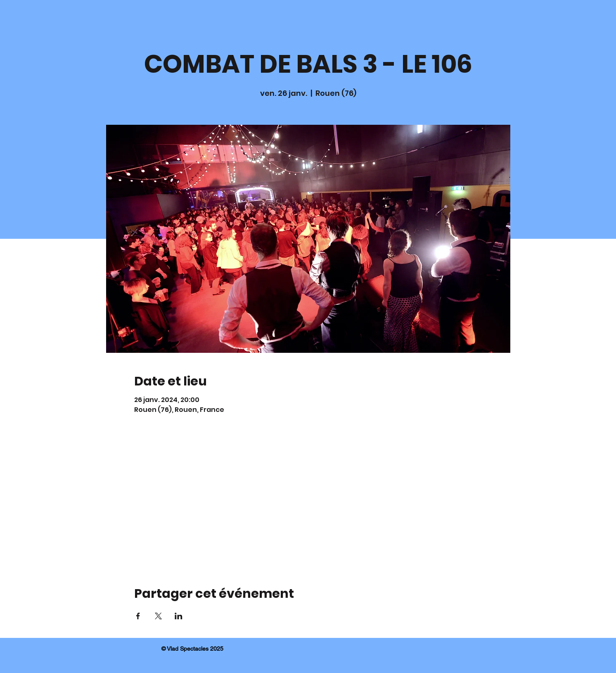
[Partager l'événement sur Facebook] (138, 616)
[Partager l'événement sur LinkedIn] (179, 616)
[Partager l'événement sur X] (158, 616)
